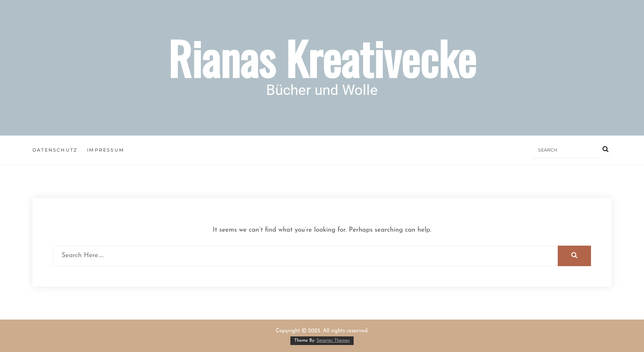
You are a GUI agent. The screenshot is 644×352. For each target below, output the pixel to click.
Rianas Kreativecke (322, 58)
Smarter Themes (333, 341)
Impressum (106, 150)
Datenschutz (55, 150)
